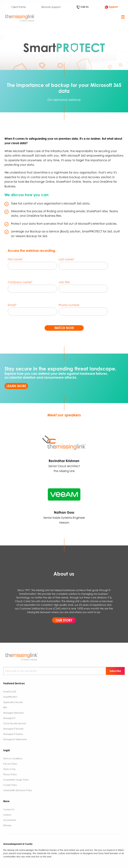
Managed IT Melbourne (15, 739)
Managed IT (9, 718)
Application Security (13, 702)
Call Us (83, 7)
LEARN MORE (16, 386)
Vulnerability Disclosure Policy (18, 790)
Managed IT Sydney (13, 734)
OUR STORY (64, 620)
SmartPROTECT (10, 697)
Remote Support (51, 7)
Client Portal (18, 7)
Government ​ (10, 820)
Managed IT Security (13, 729)
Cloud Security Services (15, 723)
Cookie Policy (10, 785)
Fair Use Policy (10, 764)
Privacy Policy (10, 774)
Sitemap (7, 825)
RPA (5, 708)
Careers (7, 815)
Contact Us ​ (9, 809)
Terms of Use (9, 769)
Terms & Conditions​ (13, 759)
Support (111, 7)
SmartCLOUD (10, 692)
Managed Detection (14, 713)
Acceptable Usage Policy (16, 780)
